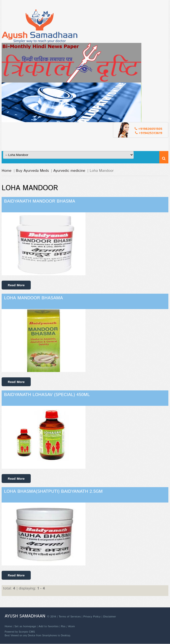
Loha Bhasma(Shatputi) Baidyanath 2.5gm (53, 491)
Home (7, 171)
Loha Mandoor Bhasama (33, 298)
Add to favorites (48, 626)
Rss (63, 626)
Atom (71, 626)
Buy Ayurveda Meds (32, 171)
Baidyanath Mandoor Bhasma (39, 201)
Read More (16, 285)
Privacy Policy (92, 617)
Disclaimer (110, 617)
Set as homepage (25, 626)
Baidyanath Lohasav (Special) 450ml (47, 395)
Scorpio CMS (27, 632)
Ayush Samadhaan (25, 616)
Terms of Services (70, 617)
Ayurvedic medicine (69, 171)
